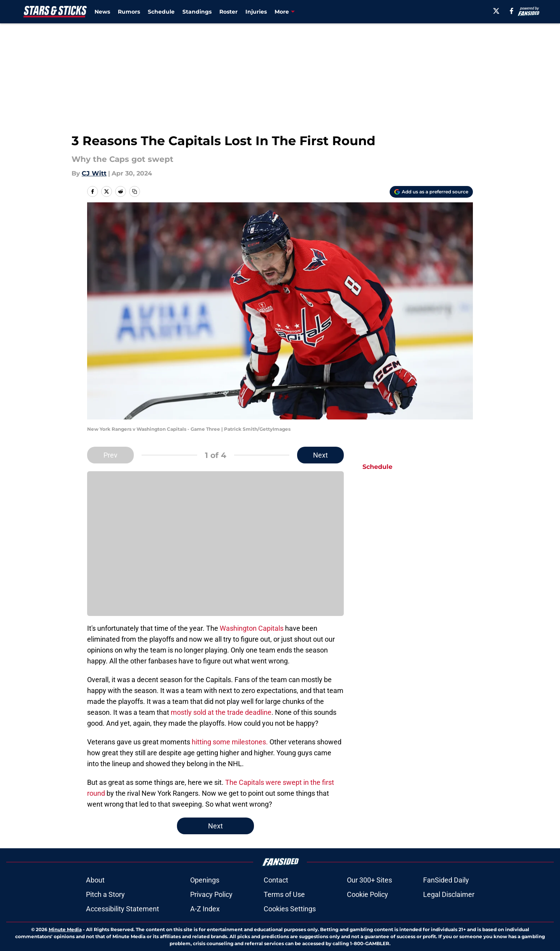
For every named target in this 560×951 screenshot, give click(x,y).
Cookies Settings (215, 549)
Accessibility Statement (122, 909)
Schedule (161, 12)
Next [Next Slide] (320, 455)
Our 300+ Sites (369, 880)
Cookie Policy (367, 894)
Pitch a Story (105, 894)
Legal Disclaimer (449, 894)
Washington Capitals (252, 628)
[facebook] (512, 11)
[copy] (135, 191)
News (102, 12)
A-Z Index (205, 909)
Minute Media (65, 929)
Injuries (256, 12)
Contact (276, 880)
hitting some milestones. (230, 742)
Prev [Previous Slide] (110, 455)
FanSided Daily (446, 880)
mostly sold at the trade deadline (221, 712)
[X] (496, 11)
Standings (197, 12)
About (95, 880)
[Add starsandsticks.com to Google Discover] (431, 192)
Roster (228, 12)
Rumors (129, 12)
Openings (205, 880)
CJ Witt (94, 173)
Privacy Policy (211, 894)
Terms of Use (284, 894)
